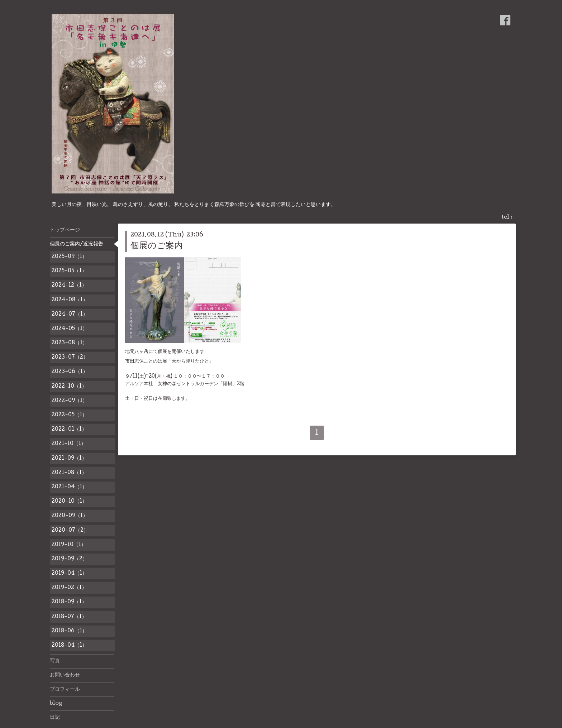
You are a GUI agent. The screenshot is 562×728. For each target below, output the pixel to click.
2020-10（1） (69, 502)
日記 (55, 718)
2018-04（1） (69, 646)
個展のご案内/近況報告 (77, 244)
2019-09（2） (70, 559)
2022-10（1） (69, 387)
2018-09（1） (69, 602)
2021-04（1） (69, 487)
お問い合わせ (65, 675)
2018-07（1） (69, 617)
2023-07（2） (70, 358)
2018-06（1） (69, 631)
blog (56, 704)
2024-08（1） (70, 300)
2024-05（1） (70, 329)
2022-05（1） (69, 415)
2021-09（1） (69, 459)
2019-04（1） (69, 574)
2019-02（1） (69, 588)
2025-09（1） (69, 257)
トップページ (65, 230)
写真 (55, 661)
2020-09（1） (70, 516)
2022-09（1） (70, 401)
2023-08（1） (70, 343)
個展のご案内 (157, 246)
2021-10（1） (69, 444)
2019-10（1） (69, 545)
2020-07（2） (70, 531)
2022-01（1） (69, 430)
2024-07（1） (70, 315)
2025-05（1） (69, 271)
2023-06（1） (70, 372)
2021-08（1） (69, 473)
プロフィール (65, 690)
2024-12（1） (69, 286)
